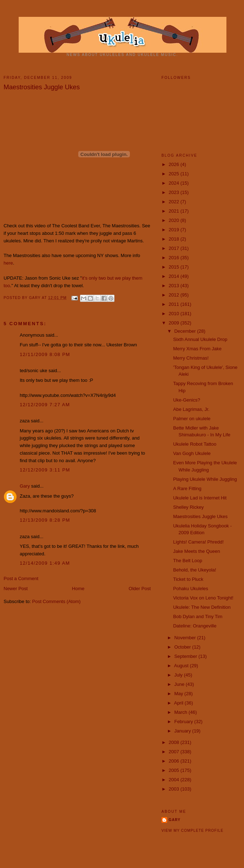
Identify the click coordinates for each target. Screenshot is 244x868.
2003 (175, 789)
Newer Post (16, 589)
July (179, 675)
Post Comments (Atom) (57, 601)
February (184, 722)
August (182, 666)
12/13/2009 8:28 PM (45, 520)
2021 (175, 211)
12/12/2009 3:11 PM (45, 470)
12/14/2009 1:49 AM (45, 563)
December (186, 331)
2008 (175, 742)
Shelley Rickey (188, 507)
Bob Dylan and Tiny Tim (198, 616)
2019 (175, 230)
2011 (175, 304)
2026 (175, 164)
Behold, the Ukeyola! (194, 570)
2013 (175, 286)
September (186, 656)
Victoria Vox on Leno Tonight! (203, 598)
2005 (175, 770)
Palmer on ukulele (192, 419)
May (179, 694)
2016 (175, 258)
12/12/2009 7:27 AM (45, 405)
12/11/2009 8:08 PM (45, 354)
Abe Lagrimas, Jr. (191, 409)
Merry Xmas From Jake (197, 349)
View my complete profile (193, 831)
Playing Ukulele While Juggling (205, 479)
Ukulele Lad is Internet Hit (200, 498)
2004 (175, 780)
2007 (175, 752)
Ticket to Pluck (188, 579)
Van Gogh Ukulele (192, 453)
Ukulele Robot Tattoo (194, 444)
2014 (175, 276)
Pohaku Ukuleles (191, 589)
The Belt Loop (187, 561)
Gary (36, 298)
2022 (175, 202)
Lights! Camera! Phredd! (198, 542)
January (183, 731)
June (180, 684)
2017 (175, 248)
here (8, 263)
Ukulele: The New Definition (202, 607)
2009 (175, 323)
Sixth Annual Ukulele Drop (200, 339)
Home (78, 589)
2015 (175, 267)
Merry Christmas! (191, 358)
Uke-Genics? (186, 400)
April (179, 703)
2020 (175, 220)
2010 (175, 314)
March (182, 712)
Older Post (140, 589)
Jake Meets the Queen (196, 551)
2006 (175, 761)
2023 (175, 192)
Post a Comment (21, 578)
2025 (175, 174)
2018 (175, 239)
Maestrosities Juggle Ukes (200, 516)
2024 (175, 183)
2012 (175, 295)
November (186, 638)
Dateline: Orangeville (195, 626)
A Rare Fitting (187, 488)
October (183, 647)
